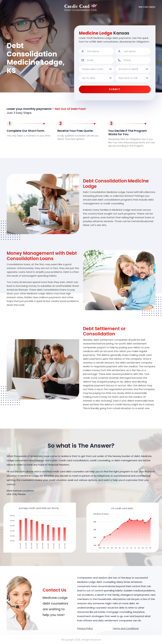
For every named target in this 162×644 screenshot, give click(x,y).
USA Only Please (16, 494)
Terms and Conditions (126, 628)
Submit (115, 89)
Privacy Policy (85, 628)
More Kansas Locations (20, 491)
